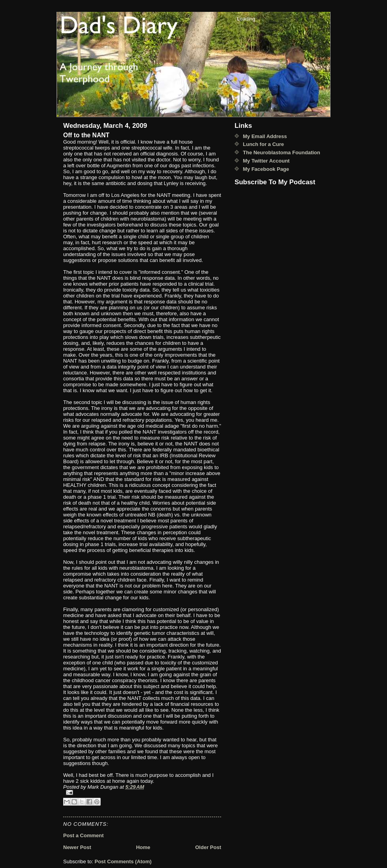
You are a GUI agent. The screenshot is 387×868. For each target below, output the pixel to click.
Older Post (208, 847)
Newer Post (77, 847)
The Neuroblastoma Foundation (282, 152)
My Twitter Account (266, 161)
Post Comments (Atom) (123, 861)
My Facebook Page (266, 169)
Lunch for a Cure (263, 144)
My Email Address (265, 136)
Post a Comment (84, 835)
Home (143, 847)
